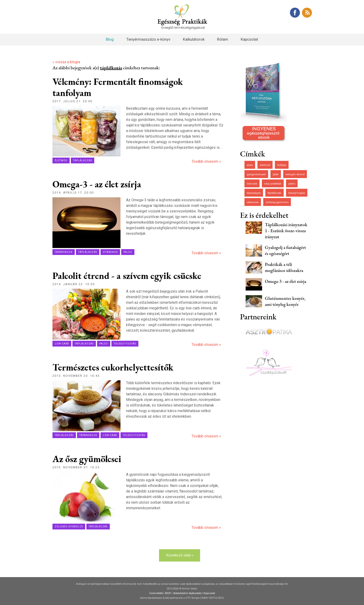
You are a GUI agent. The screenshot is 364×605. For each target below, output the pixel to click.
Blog (110, 39)
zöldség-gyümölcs (69, 527)
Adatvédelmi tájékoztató (187, 593)
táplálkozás (83, 160)
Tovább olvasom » (206, 161)
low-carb (62, 344)
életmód (61, 160)
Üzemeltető (156, 593)
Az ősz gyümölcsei (87, 459)
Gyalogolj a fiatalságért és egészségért (285, 250)
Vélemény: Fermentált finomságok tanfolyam (118, 87)
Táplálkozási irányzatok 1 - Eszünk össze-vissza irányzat (286, 231)
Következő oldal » (180, 555)
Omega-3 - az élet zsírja (97, 184)
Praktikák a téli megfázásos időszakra (284, 267)
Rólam (223, 39)
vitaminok (110, 252)
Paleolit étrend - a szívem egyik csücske (127, 276)
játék (276, 174)
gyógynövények (256, 174)
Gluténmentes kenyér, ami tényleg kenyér (285, 301)
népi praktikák (273, 184)
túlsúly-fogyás (125, 344)
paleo (128, 252)
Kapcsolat (249, 39)
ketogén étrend (295, 174)
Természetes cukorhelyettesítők (113, 367)
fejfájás (282, 165)
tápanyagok (64, 252)
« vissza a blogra (66, 62)
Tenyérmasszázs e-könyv (148, 39)
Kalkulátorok (194, 39)
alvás (250, 165)
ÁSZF (168, 593)
